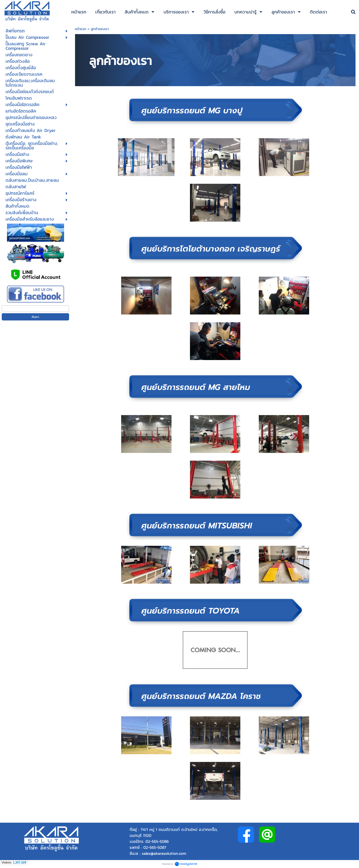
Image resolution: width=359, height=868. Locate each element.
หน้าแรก (81, 29)
